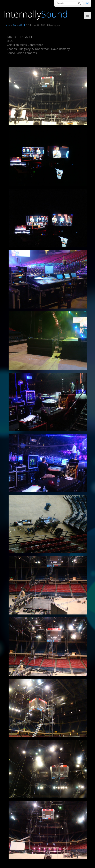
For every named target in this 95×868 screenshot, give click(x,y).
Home (7, 25)
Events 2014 (19, 25)
